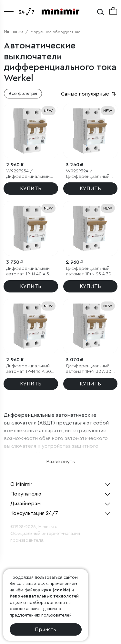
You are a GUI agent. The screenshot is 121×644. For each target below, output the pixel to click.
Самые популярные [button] (89, 94)
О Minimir (21, 484)
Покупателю (26, 494)
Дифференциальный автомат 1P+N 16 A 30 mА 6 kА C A (29, 369)
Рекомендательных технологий (44, 596)
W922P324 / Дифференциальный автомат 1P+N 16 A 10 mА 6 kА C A (88, 174)
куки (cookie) (56, 590)
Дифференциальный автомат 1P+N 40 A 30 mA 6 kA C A (29, 272)
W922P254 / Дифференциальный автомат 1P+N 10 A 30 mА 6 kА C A (29, 174)
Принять (45, 629)
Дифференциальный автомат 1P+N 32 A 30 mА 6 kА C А (89, 369)
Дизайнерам (25, 504)
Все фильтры (23, 94)
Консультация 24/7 (34, 513)
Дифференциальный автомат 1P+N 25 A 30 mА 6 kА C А (89, 272)
